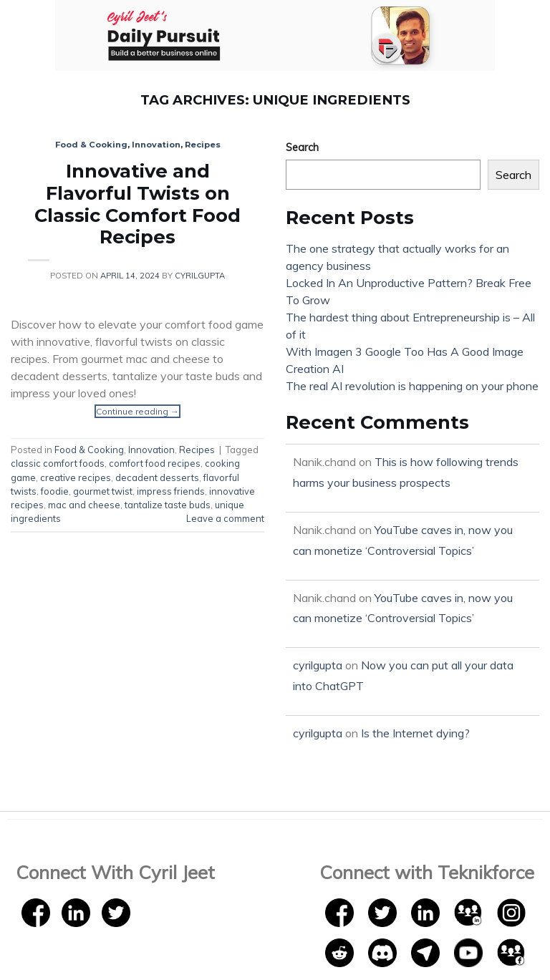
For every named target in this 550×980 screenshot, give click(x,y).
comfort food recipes (155, 463)
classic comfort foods (58, 463)
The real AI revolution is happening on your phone (412, 386)
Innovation (156, 145)
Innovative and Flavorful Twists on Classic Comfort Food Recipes (137, 204)
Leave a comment (225, 518)
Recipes (203, 145)
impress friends (171, 491)
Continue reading (137, 411)
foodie (55, 491)
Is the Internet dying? (415, 733)
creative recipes (76, 477)
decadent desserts (157, 477)
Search (302, 147)
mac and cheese (84, 505)
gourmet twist (103, 491)
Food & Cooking (91, 145)
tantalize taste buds (168, 505)
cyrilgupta (200, 276)
